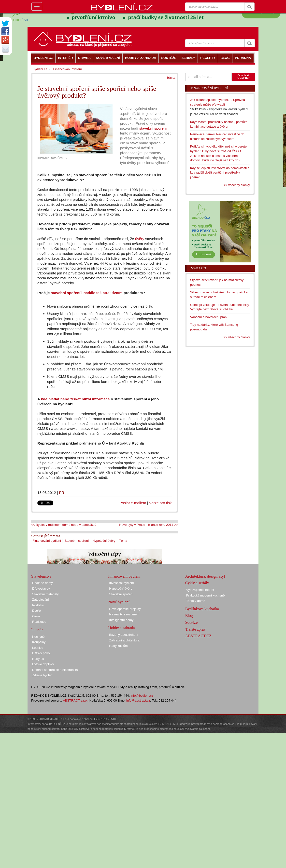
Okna (36, 616)
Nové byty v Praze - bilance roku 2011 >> (148, 525)
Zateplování (41, 600)
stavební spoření (153, 128)
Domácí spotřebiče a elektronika (55, 670)
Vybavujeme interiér (200, 590)
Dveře (36, 611)
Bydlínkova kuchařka (202, 609)
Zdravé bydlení (43, 675)
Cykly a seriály (197, 583)
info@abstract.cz (138, 700)
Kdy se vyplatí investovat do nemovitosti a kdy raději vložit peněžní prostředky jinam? (220, 173)
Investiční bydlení (121, 583)
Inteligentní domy (121, 620)
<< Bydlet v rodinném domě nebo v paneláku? (64, 525)
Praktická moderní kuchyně (206, 595)
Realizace (39, 622)
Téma (123, 541)
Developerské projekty (125, 609)
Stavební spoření (77, 541)
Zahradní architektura (124, 640)
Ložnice (38, 648)
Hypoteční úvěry (104, 541)
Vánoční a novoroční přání (209, 317)
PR (62, 493)
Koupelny (39, 642)
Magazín (198, 268)
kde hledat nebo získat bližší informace (76, 399)
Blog (189, 616)
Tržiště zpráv (195, 629)
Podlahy (38, 605)
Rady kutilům (118, 646)
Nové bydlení (119, 602)
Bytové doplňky (43, 664)
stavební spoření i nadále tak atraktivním (87, 293)
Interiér (37, 630)
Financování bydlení (47, 541)
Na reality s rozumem (124, 614)
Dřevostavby (41, 589)
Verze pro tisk (160, 503)
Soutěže (192, 622)
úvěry (140, 239)
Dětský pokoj (41, 653)
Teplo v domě (196, 601)
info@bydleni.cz (142, 696)
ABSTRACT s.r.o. (75, 700)
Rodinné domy (43, 583)
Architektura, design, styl (205, 576)
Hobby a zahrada (121, 628)
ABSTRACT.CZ (198, 636)
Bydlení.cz (40, 69)
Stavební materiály (45, 594)
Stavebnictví (41, 576)
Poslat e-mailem (133, 503)
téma (171, 77)
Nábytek (38, 659)
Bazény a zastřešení (124, 635)
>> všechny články (237, 185)
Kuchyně (38, 637)
